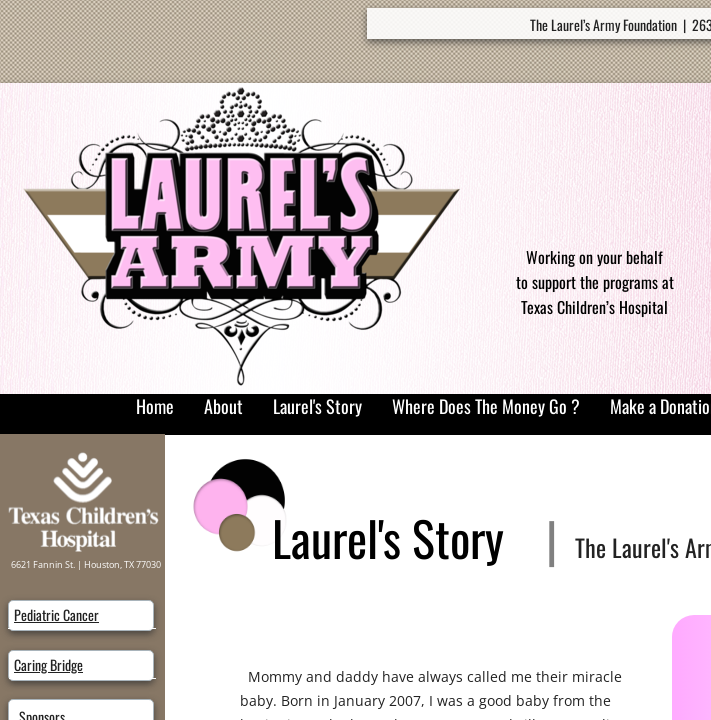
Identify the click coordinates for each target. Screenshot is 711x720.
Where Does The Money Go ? (486, 406)
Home (155, 406)
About (223, 406)
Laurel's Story (317, 406)
